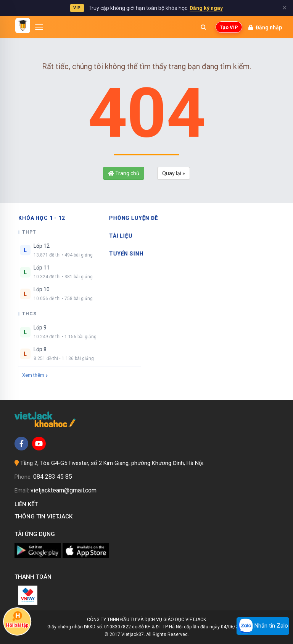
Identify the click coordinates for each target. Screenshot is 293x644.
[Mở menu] (39, 27)
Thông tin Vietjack (45, 516)
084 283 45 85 (53, 477)
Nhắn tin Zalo (263, 626)
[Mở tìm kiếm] (203, 27)
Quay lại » (174, 173)
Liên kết (28, 504)
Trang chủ (124, 173)
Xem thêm (35, 375)
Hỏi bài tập (17, 620)
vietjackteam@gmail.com (64, 490)
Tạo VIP (229, 27)
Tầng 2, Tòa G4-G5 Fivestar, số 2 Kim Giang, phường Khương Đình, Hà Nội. (112, 463)
